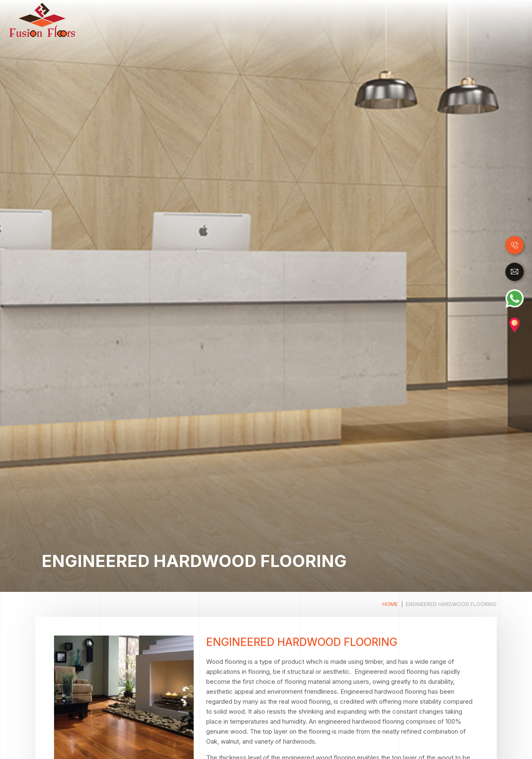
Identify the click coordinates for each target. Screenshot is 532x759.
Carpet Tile (448, 20)
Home (177, 20)
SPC (346, 20)
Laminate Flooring (241, 20)
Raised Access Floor (392, 20)
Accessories (491, 20)
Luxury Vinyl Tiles (304, 20)
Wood (197, 20)
